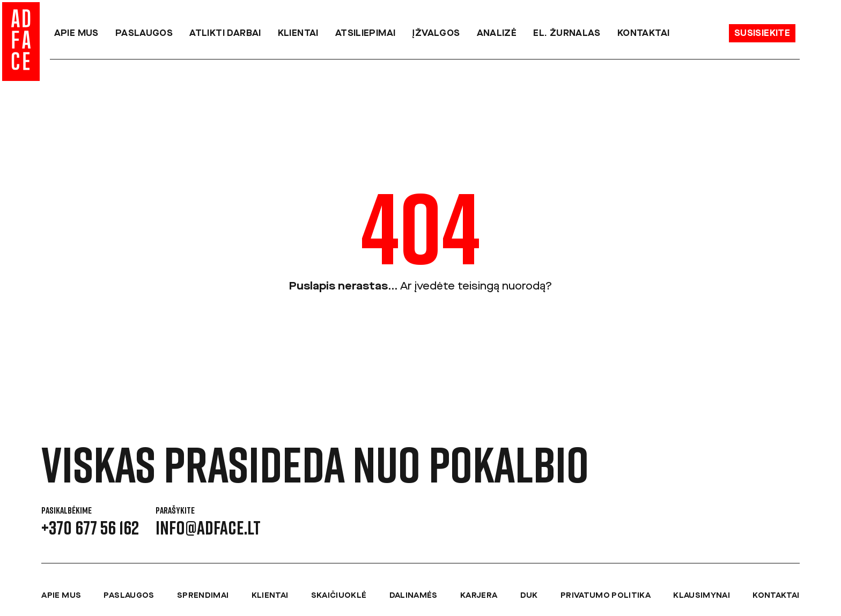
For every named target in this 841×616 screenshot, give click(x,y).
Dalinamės (414, 596)
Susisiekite (762, 34)
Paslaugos (144, 34)
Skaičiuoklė (339, 596)
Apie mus (76, 34)
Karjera (479, 596)
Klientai (298, 34)
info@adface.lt (208, 528)
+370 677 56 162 (90, 528)
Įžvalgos (436, 34)
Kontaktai (644, 34)
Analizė (497, 34)
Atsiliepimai (366, 34)
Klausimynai (702, 596)
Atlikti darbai (225, 34)
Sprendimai (203, 596)
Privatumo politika (606, 596)
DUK (529, 596)
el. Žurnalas (567, 34)
